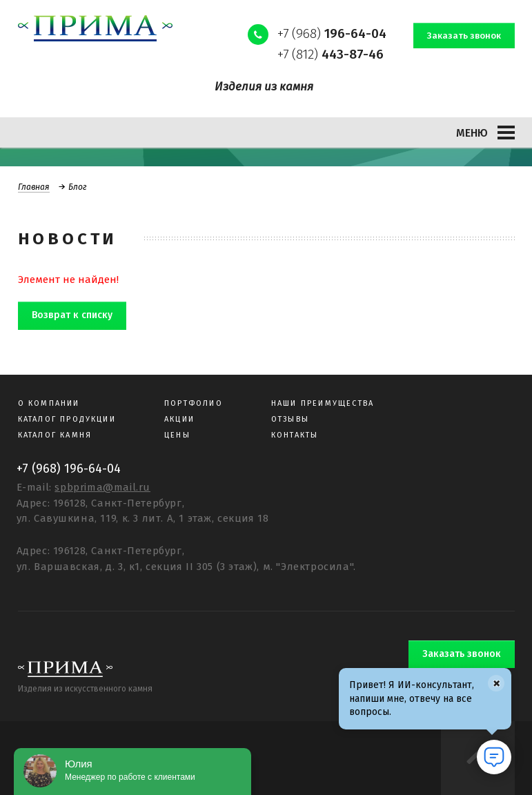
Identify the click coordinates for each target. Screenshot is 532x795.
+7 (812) (331, 54)
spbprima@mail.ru (102, 487)
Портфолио (194, 403)
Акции (179, 419)
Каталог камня (55, 435)
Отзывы (290, 419)
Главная (34, 187)
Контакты (295, 435)
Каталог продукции (67, 419)
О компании (49, 403)
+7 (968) (332, 33)
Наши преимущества (323, 403)
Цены (177, 435)
